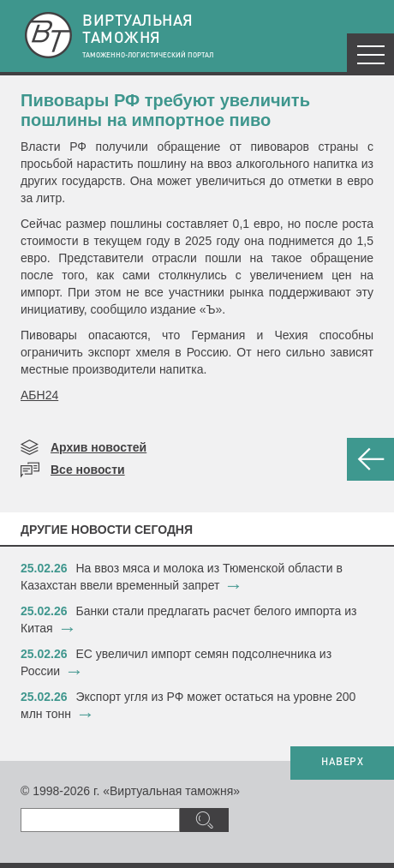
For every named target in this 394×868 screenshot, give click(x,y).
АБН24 (39, 395)
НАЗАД (370, 459)
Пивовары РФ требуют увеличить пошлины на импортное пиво (165, 110)
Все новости (88, 470)
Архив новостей (98, 447)
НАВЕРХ (342, 763)
